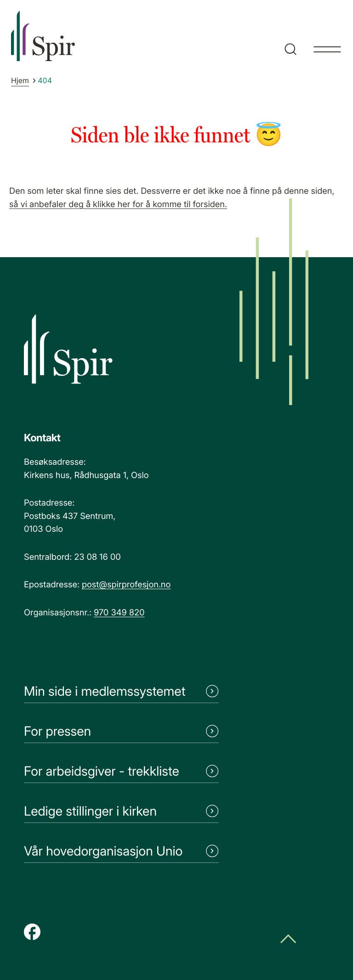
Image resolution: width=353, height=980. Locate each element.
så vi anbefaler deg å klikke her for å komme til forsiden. (118, 204)
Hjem (20, 80)
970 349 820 (119, 613)
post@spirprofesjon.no (126, 585)
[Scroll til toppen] (288, 940)
